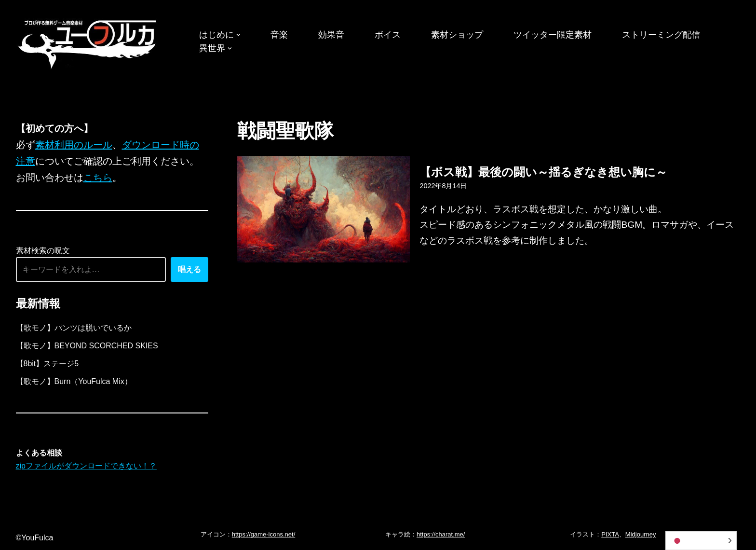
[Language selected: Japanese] (701, 541)
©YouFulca (35, 538)
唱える (189, 269)
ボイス (388, 35)
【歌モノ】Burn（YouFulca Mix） (74, 381)
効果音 (331, 35)
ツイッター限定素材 (553, 35)
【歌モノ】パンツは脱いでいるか (74, 328)
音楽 (279, 35)
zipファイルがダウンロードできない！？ (86, 466)
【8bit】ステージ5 (47, 364)
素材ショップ (457, 35)
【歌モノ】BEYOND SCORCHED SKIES (87, 346)
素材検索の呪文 (43, 251)
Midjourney (641, 534)
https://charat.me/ (441, 534)
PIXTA (610, 534)
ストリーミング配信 (661, 35)
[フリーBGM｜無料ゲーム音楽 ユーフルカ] (88, 43)
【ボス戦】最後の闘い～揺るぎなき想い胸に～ (543, 172)
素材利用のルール (74, 145)
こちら (98, 178)
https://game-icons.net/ (264, 534)
